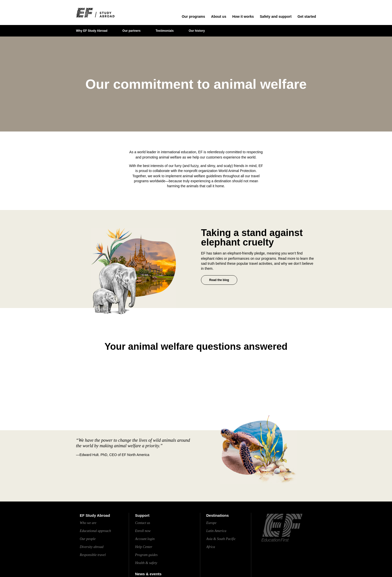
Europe (211, 523)
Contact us (142, 523)
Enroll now (143, 531)
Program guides (146, 555)
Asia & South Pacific (221, 539)
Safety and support (276, 16)
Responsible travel (93, 555)
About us (219, 16)
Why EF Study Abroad (92, 31)
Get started (307, 16)
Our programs (193, 16)
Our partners (132, 31)
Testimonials (164, 31)
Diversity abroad (92, 547)
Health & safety (146, 563)
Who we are (88, 523)
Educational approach (95, 531)
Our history (197, 31)
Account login (145, 539)
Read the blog (219, 280)
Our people (88, 539)
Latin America (216, 531)
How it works (243, 16)
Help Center (144, 547)
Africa (211, 547)
